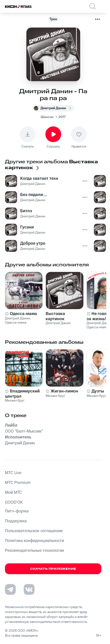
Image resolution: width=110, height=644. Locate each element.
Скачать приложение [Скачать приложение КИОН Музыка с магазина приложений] (53, 569)
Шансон (47, 117)
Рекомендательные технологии (34, 551)
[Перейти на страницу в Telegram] (10, 589)
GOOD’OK (14, 502)
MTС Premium (18, 483)
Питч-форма (17, 511)
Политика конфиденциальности (34, 541)
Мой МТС (13, 493)
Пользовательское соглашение (34, 531)
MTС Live (13, 473)
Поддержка (16, 521)
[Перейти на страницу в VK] (29, 589)
